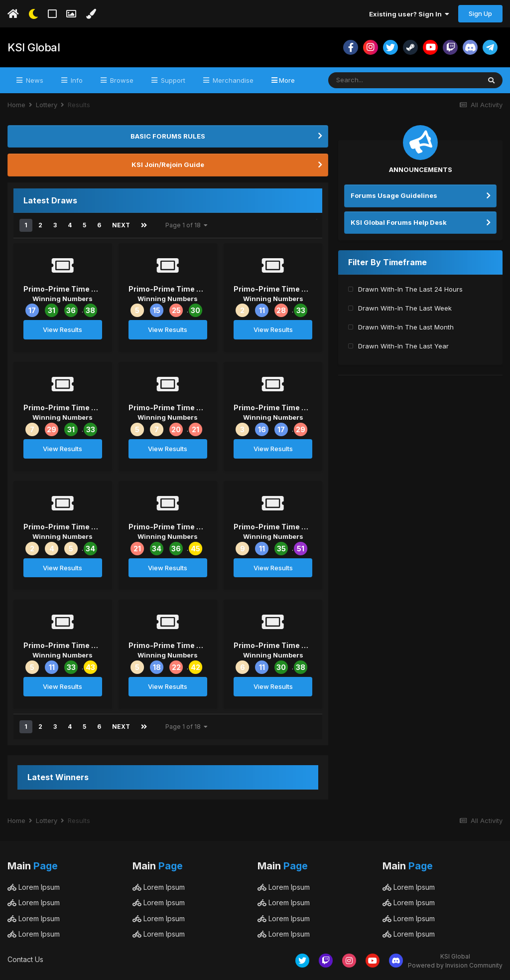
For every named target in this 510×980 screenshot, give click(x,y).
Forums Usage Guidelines (394, 195)
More (287, 80)
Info (76, 80)
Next (121, 225)
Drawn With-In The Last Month (406, 327)
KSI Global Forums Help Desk (399, 222)
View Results (63, 329)
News (34, 80)
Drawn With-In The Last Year (403, 346)
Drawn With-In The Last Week (405, 308)
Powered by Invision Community (455, 965)
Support (172, 80)
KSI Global (34, 47)
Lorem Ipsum (34, 887)
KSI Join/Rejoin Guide (168, 164)
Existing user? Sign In (409, 14)
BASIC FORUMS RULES (168, 136)
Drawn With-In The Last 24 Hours (410, 289)
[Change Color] (91, 14)
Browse (121, 80)
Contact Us (25, 959)
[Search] (377, 80)
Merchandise (232, 80)
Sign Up (480, 13)
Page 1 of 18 (187, 225)
